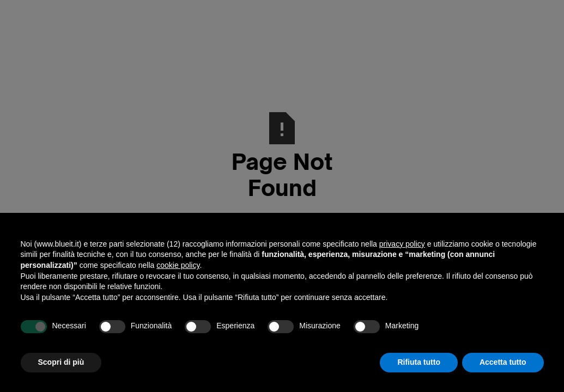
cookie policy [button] (178, 265)
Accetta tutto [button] (503, 362)
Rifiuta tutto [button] (419, 362)
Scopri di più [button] (61, 362)
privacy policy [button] (402, 244)
